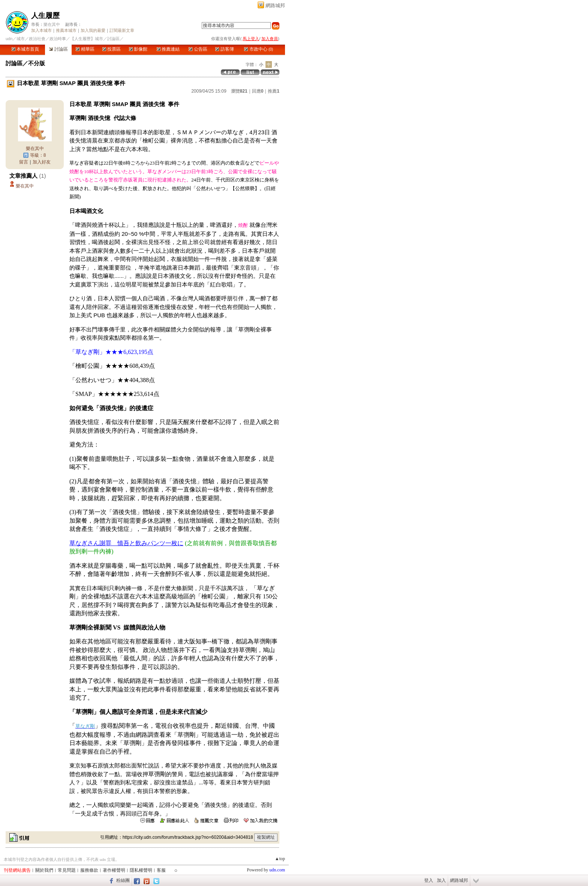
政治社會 (37, 39)
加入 (441, 880)
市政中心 (259, 49)
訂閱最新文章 (122, 30)
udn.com (277, 870)
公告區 (198, 49)
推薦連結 (168, 49)
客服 (161, 870)
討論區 (58, 49)
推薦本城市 (66, 30)
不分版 (37, 63)
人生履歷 (45, 16)
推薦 (274, 91)
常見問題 (67, 870)
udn (9, 39)
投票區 (112, 49)
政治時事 (58, 39)
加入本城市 (41, 30)
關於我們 (44, 870)
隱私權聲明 (141, 870)
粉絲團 (123, 880)
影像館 (138, 49)
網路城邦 (275, 5)
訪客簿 (224, 49)
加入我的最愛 (93, 30)
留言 (24, 162)
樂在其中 (52, 24)
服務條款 (89, 870)
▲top (280, 859)
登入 (429, 880)
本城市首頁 (25, 49)
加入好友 (42, 162)
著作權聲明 (114, 870)
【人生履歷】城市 (87, 39)
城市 (21, 39)
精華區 (85, 49)
